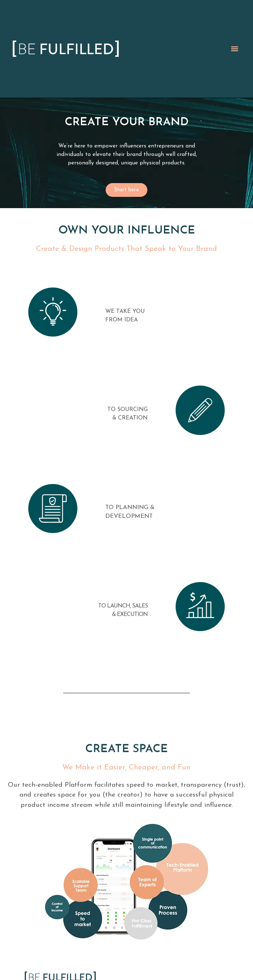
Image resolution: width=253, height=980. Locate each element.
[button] (234, 49)
